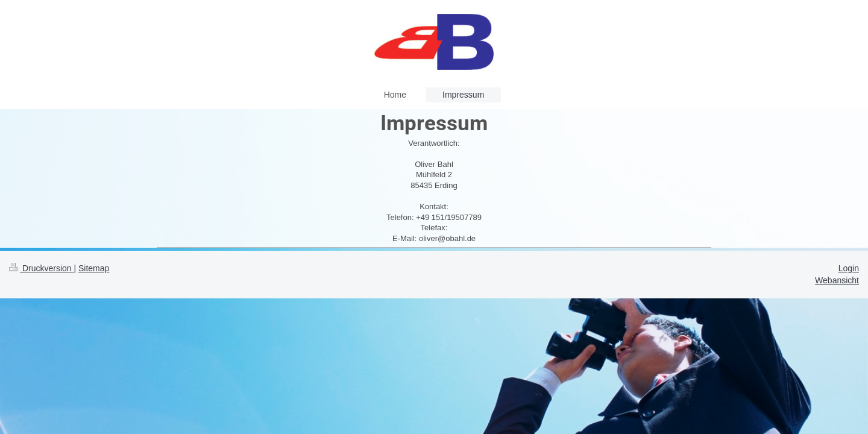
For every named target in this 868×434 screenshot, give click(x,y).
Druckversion (41, 268)
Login (849, 268)
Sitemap (94, 268)
